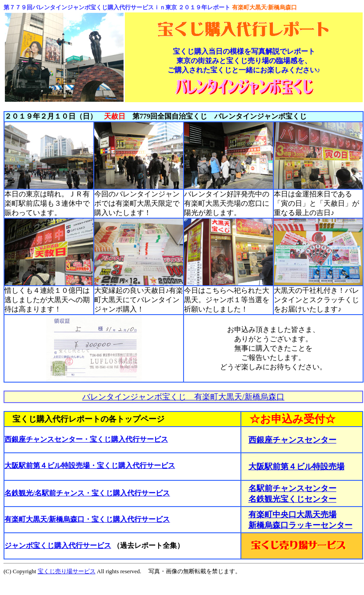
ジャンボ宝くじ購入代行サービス (58, 545)
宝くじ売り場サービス (67, 571)
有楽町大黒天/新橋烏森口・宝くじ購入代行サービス (87, 519)
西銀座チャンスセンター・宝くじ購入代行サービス (86, 439)
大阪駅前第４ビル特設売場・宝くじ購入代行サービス (90, 465)
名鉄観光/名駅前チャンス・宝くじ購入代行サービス (87, 493)
